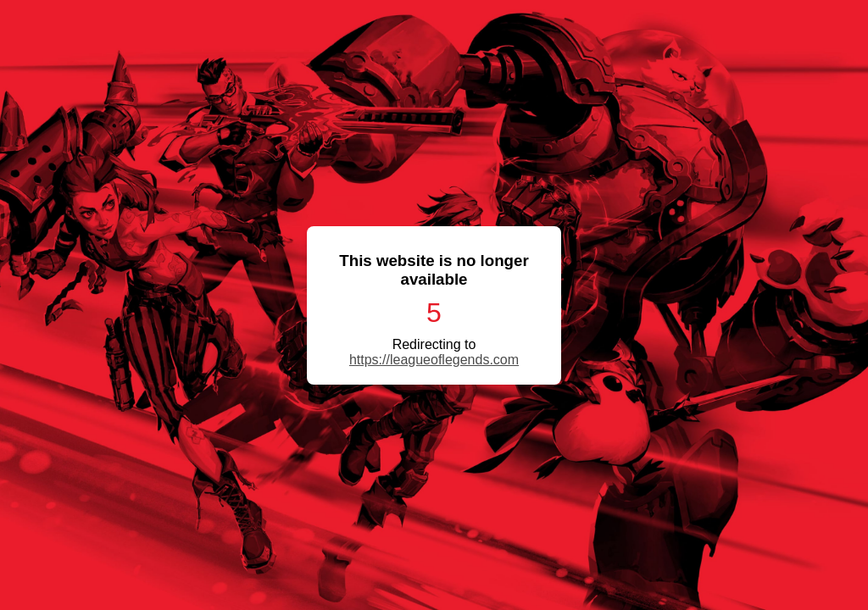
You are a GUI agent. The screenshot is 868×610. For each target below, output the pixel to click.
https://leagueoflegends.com (434, 360)
